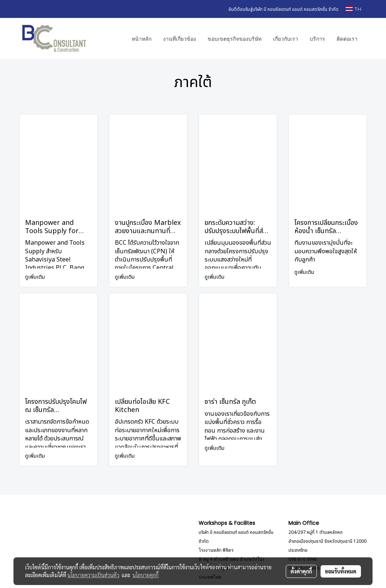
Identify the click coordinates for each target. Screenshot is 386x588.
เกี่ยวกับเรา (286, 38)
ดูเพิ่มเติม (36, 277)
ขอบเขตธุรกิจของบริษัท (235, 38)
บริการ (317, 38)
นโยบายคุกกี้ (145, 575)
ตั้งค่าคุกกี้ (301, 571)
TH (353, 9)
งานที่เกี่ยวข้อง (180, 38)
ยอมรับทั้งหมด (341, 571)
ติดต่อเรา (347, 38)
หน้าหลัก (142, 38)
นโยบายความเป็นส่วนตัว (93, 575)
